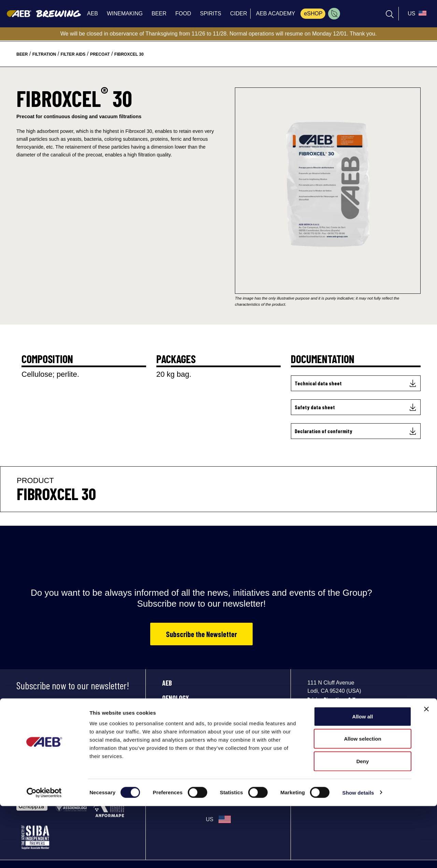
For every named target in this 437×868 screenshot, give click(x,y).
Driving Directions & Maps (335, 699)
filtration (44, 54)
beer (22, 54)
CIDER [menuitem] (239, 13)
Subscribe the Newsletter (201, 634)
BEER (169, 713)
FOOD (169, 728)
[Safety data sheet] (356, 407)
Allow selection (362, 801)
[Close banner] (426, 771)
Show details (358, 855)
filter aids (73, 54)
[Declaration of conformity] (356, 431)
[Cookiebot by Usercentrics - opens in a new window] (44, 855)
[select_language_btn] (416, 14)
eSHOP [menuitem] (313, 13)
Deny (363, 823)
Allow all (363, 778)
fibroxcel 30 (129, 54)
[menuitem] (334, 14)
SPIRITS (172, 743)
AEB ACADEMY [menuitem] (276, 13)
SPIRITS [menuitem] (211, 13)
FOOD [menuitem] (183, 13)
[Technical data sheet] (356, 383)
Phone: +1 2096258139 (331, 708)
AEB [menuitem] (93, 13)
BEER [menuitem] (159, 13)
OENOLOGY (175, 698)
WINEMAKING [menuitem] (125, 13)
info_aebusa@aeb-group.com (341, 716)
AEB (167, 683)
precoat (100, 54)
